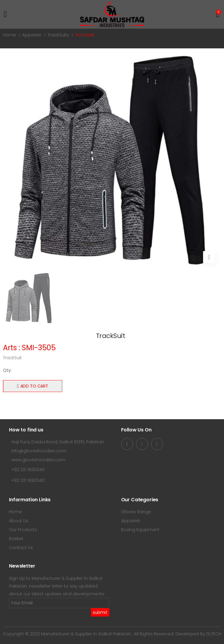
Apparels (32, 35)
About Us (19, 521)
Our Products (23, 530)
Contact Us (21, 548)
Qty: (7, 370)
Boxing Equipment (140, 530)
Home (9, 35)
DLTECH (214, 634)
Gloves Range (136, 512)
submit (100, 612)
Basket (16, 539)
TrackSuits (58, 35)
